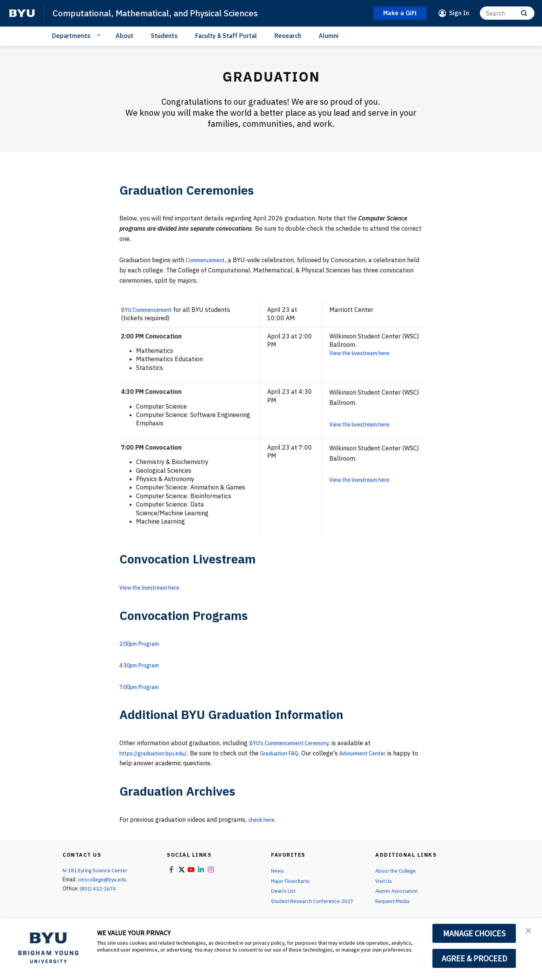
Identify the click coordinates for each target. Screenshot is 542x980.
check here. (264, 819)
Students (164, 36)
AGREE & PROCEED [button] (474, 958)
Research (288, 36)
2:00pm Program (143, 643)
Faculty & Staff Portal (226, 36)
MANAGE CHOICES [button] (474, 933)
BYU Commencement (151, 310)
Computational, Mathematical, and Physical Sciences (163, 13)
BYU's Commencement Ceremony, (296, 743)
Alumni (329, 36)
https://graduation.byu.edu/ (158, 753)
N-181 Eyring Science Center (96, 870)
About (125, 36)
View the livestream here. (367, 353)
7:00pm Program (143, 686)
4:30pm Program (143, 665)
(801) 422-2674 (98, 889)
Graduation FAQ (292, 753)
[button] (529, 931)
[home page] (22, 13)
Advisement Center (381, 753)
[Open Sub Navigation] (100, 35)
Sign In (459, 13)
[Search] (507, 13)
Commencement (209, 260)
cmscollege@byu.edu (103, 879)
